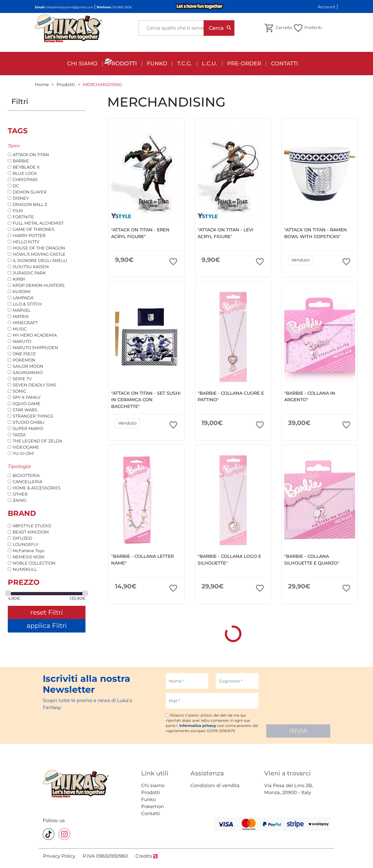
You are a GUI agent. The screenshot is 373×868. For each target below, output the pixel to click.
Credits (146, 856)
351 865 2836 (122, 7)
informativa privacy (198, 726)
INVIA (298, 731)
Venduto (300, 260)
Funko (149, 800)
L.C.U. (210, 63)
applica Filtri (47, 626)
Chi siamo (82, 63)
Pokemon (153, 807)
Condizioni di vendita (215, 786)
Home (42, 85)
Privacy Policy (59, 856)
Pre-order (244, 63)
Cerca (216, 28)
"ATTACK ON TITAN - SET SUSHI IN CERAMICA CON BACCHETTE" (146, 400)
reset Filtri (47, 612)
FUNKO (157, 63)
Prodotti (122, 63)
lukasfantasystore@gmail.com (70, 7)
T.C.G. (185, 63)
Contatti (285, 63)
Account (327, 7)
